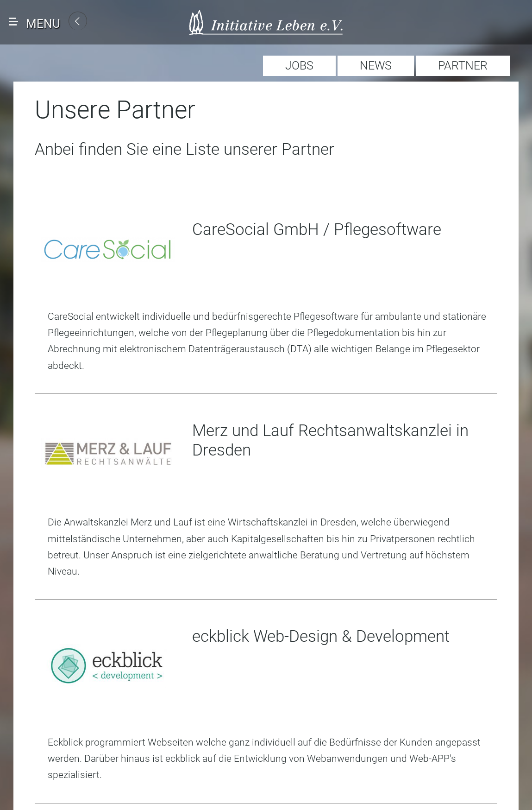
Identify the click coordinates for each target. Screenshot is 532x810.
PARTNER (463, 66)
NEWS (376, 66)
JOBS (299, 66)
